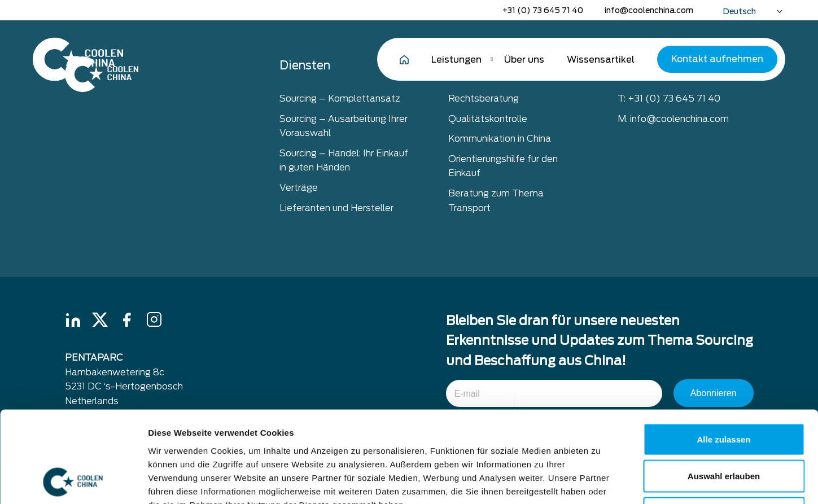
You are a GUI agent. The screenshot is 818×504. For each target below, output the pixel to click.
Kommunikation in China (500, 139)
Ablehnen (724, 430)
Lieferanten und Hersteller (336, 208)
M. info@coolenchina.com (673, 119)
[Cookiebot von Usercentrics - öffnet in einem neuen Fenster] (73, 482)
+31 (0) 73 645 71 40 (543, 10)
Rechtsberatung (484, 98)
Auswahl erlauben (724, 393)
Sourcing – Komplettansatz (340, 98)
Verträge (299, 188)
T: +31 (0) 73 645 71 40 (669, 98)
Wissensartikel (601, 60)
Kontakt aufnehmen (717, 59)
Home (404, 59)
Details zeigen (600, 482)
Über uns (524, 60)
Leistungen (456, 60)
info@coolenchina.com (649, 10)
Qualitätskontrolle (488, 119)
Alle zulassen (723, 356)
